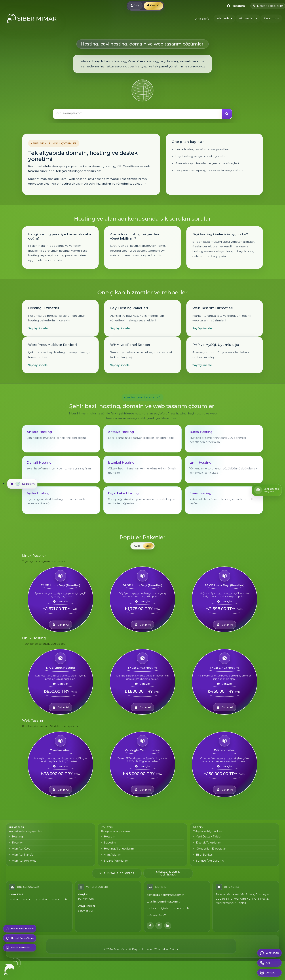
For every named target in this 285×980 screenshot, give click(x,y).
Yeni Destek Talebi (209, 837)
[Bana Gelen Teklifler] (20, 929)
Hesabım (110, 837)
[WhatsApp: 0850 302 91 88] (269, 953)
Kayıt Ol (153, 5)
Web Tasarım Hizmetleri (213, 308)
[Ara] (227, 114)
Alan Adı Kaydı (22, 849)
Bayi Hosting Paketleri (129, 308)
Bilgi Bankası (205, 855)
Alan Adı (223, 18)
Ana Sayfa (202, 19)
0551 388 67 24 (157, 915)
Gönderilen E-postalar (211, 849)
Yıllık (148, 546)
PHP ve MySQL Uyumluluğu (216, 345)
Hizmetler (246, 18)
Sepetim (110, 843)
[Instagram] (159, 926)
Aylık (137, 546)
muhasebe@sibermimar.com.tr (168, 908)
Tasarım (270, 18)
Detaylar (60, 602)
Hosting (17, 837)
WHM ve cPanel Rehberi (131, 345)
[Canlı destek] (267, 490)
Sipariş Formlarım (116, 861)
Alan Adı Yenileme (24, 861)
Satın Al (60, 625)
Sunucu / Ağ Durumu (210, 861)
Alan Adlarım (113, 855)
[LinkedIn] (168, 926)
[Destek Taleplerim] (268, 6)
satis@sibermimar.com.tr (164, 902)
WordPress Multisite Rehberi (52, 345)
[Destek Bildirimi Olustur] (269, 973)
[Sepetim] (22, 484)
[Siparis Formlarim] (20, 948)
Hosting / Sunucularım (119, 849)
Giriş (135, 5)
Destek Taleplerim (209, 843)
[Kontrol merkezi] (236, 6)
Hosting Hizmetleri (44, 308)
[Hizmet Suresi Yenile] (20, 938)
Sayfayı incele (38, 328)
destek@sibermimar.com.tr (165, 895)
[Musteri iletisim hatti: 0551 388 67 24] (269, 963)
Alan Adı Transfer (23, 855)
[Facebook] (150, 926)
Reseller (17, 843)
